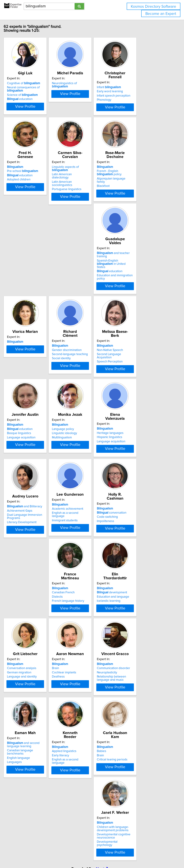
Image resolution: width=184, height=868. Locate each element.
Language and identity (29, 629)
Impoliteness (23, 541)
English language (26, 716)
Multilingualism (132, 364)
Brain (72, 620)
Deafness (75, 629)
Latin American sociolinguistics (89, 184)
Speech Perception (27, 364)
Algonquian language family (141, 187)
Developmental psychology (33, 811)
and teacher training (36, 264)
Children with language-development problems (31, 798)
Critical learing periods (138, 717)
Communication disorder (139, 620)
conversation (29, 532)
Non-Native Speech (28, 356)
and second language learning (31, 706)
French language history (85, 541)
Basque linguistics (80, 360)
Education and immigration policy (37, 279)
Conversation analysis (29, 620)
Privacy (123, 855)
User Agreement (139, 855)
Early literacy (77, 713)
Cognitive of (31, 87)
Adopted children (26, 188)
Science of (30, 99)
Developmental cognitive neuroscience (31, 806)
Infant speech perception (139, 96)
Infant (134, 87)
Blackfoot (129, 191)
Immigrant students (135, 452)
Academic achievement (138, 444)
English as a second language (142, 448)
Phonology (130, 100)
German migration (27, 625)
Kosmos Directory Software (153, 7)
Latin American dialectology (87, 180)
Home (114, 855)
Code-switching (25, 536)
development (137, 532)
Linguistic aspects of (90, 175)
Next (102, 837)
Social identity (132, 276)
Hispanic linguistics (27, 448)
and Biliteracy (86, 442)
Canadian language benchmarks (36, 712)
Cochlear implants (81, 625)
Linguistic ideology (135, 360)
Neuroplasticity (132, 625)
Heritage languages (28, 444)
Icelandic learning (134, 541)
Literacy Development (83, 458)
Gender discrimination (137, 268)
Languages (22, 720)
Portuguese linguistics (83, 188)
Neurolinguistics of (89, 87)
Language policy (133, 356)
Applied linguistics (81, 708)
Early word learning (135, 91)
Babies (127, 708)
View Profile (37, 114)
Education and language (139, 536)
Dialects (74, 536)
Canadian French (80, 532)
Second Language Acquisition (34, 360)
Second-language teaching (140, 272)
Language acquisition (83, 364)
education (27, 103)
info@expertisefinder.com (94, 855)
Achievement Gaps (81, 446)
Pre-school (30, 180)
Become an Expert (161, 14)
